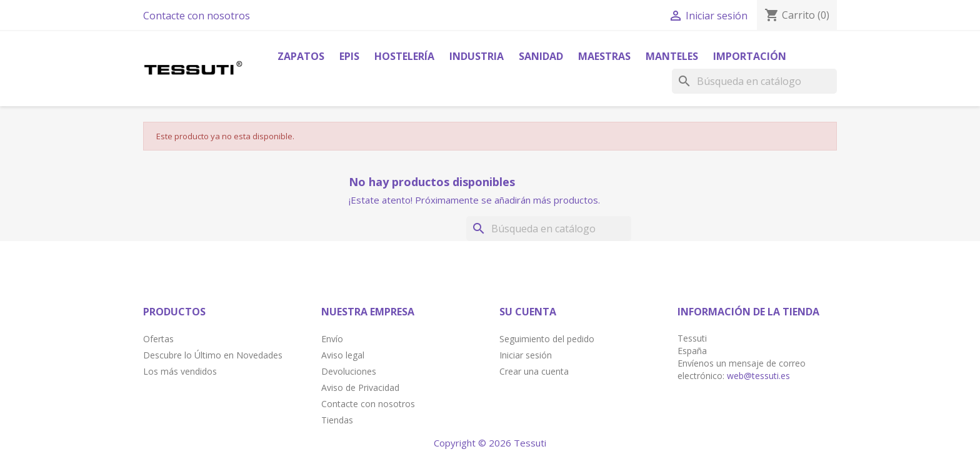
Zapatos (301, 56)
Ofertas (158, 339)
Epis (349, 56)
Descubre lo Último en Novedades (213, 355)
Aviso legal (343, 355)
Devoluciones (349, 371)
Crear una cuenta (534, 371)
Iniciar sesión (526, 355)
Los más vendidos (180, 371)
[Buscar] (754, 81)
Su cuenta (528, 312)
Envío (332, 339)
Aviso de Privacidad (360, 387)
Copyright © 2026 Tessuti (490, 443)
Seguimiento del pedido (547, 339)
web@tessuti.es (758, 376)
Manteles (672, 56)
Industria (477, 56)
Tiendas (337, 420)
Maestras (604, 56)
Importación (750, 56)
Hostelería (404, 56)
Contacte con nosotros (197, 16)
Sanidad (541, 56)
